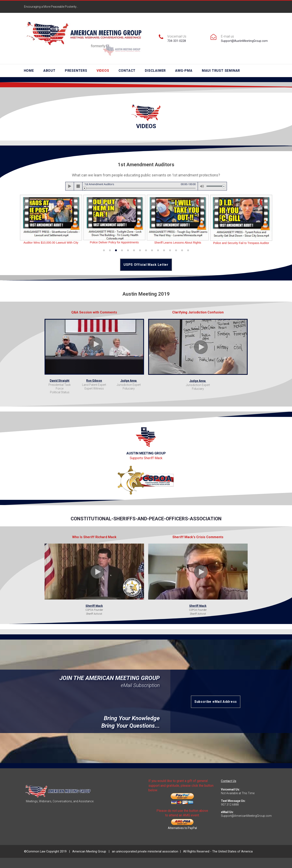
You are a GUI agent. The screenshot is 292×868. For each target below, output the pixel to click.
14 (182, 250)
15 (188, 250)
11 (164, 250)
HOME (29, 70)
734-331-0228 (177, 41)
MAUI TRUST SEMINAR (221, 70)
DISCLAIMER (155, 70)
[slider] (140, 188)
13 (176, 250)
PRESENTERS (76, 70)
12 (170, 250)
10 (158, 250)
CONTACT (127, 70)
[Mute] (202, 186)
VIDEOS (103, 70)
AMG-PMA (184, 70)
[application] (146, 186)
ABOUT (49, 70)
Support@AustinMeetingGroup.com (244, 41)
